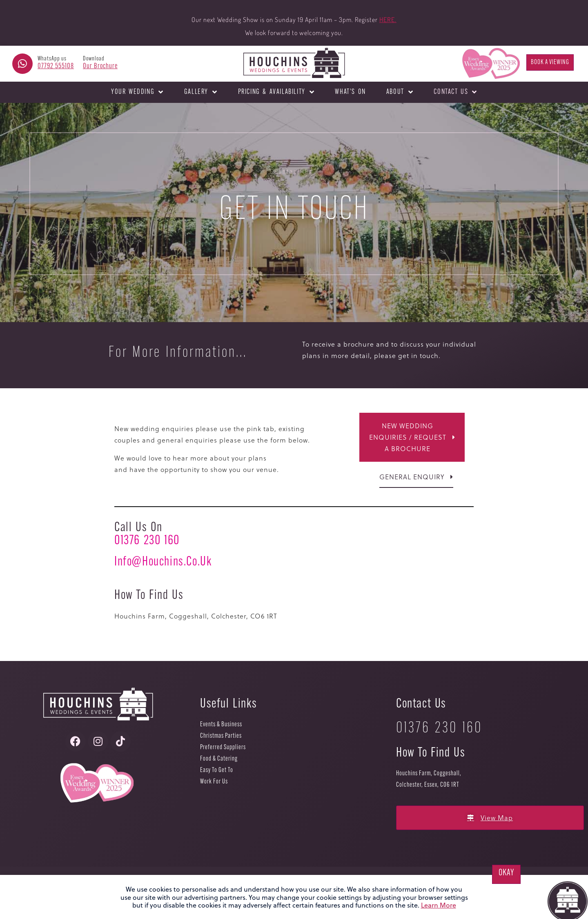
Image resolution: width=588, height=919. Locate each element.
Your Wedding (137, 92)
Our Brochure (100, 66)
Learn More (439, 905)
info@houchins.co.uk (163, 562)
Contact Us (455, 92)
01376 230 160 (147, 541)
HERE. (388, 20)
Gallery (201, 92)
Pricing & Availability (276, 92)
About (400, 92)
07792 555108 (56, 66)
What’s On (350, 92)
